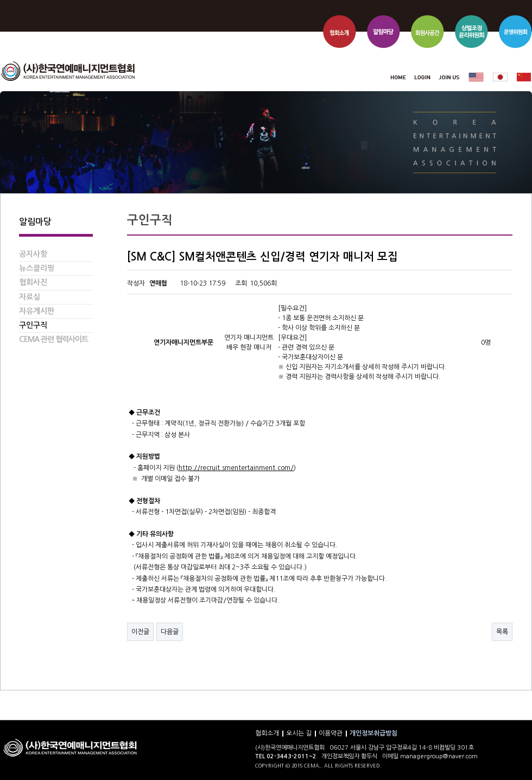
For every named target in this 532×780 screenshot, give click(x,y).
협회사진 (33, 282)
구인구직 (33, 325)
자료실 (30, 297)
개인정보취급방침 (373, 733)
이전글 (140, 632)
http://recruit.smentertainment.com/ (236, 468)
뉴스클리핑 (37, 268)
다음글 (170, 632)
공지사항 (33, 254)
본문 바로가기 (0, 0)
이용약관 (331, 733)
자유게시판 (37, 311)
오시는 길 (299, 733)
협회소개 (267, 733)
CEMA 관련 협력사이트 (53, 339)
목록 (502, 632)
